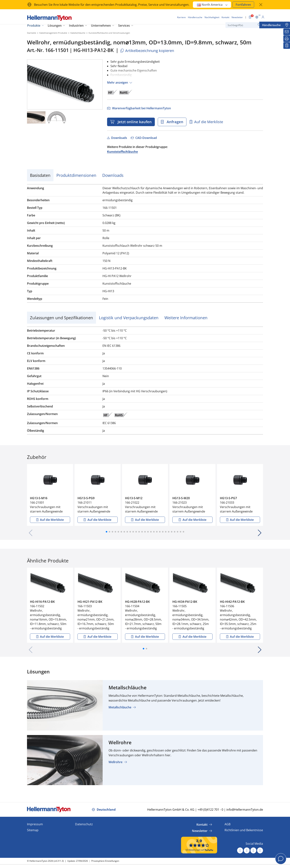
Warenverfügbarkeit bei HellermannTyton (141, 108)
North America (212, 5)
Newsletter (200, 831)
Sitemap (33, 830)
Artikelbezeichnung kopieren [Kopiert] (147, 51)
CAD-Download (146, 138)
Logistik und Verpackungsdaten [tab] (129, 318)
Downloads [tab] (113, 175)
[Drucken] (287, 39)
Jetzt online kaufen (134, 122)
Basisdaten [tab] (40, 175)
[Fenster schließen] (261, 5)
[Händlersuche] (287, 25)
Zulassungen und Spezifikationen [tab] (61, 318)
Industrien (76, 26)
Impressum (35, 824)
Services (124, 26)
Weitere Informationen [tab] (186, 318)
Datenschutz (84, 824)
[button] (107, 532)
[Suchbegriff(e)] (244, 25)
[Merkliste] (287, 45)
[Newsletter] (287, 32)
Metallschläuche (120, 707)
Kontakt (202, 825)
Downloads (119, 138)
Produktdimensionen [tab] (76, 175)
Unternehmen (101, 26)
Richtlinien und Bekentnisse (244, 830)
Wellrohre (116, 762)
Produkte (34, 26)
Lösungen (55, 26)
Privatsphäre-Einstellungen (105, 861)
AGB (227, 824)
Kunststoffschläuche (122, 152)
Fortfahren (243, 5)
